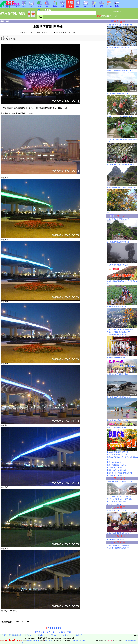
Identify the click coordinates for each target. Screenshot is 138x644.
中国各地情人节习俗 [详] (115, 539)
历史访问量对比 (131, 641)
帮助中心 (41, 635)
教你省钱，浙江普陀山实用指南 (118, 548)
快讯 (86, 6)
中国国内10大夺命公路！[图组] (118, 470)
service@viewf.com (33, 640)
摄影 (103, 16)
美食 (107, 16)
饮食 (93, 5)
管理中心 (66, 635)
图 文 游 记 (119, 479)
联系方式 (53, 635)
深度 (8, 21)
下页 (59, 628)
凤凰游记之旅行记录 (114, 504)
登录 (115, 12)
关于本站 (12, 635)
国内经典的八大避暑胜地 (116, 468)
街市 (101, 5)
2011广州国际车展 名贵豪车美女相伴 (120, 329)
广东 (115, 16)
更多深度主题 (65, 632)
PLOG (109, 6)
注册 (120, 12)
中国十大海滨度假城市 (115, 462)
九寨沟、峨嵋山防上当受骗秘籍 (118, 545)
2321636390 (48, 640)
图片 (78, 6)
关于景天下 (4, 635)
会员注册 (79, 635)
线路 (55, 6)
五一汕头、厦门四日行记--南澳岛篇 (119, 499)
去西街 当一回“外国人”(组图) (117, 455)
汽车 (111, 16)
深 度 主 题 (119, 216)
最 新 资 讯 (119, 22)
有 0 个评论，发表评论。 (46, 632)
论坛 (63, 5)
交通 (117, 5)
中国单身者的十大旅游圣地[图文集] (119, 473)
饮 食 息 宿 (119, 507)
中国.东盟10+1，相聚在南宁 (117, 502)
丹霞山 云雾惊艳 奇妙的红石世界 (118, 332)
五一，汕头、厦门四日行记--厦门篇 (119, 496)
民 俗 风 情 (119, 536)
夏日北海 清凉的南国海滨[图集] (118, 452)
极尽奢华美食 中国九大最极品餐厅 (119, 533)
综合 (24, 6)
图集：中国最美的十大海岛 (116, 465)
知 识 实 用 (119, 542)
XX (108, 213)
